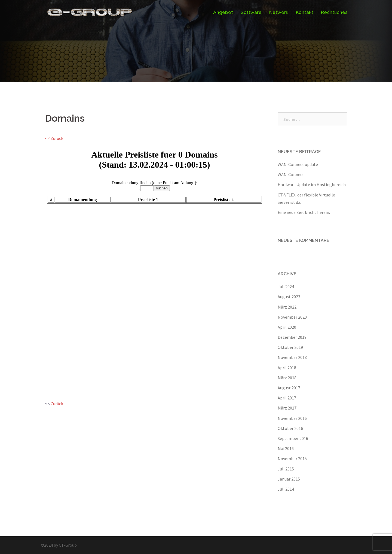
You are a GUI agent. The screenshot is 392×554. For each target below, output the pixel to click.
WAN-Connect (291, 174)
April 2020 (287, 327)
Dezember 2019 (292, 337)
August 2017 (289, 388)
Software (251, 12)
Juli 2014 (286, 489)
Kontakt (305, 12)
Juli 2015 (286, 469)
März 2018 (287, 378)
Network (279, 12)
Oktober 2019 (290, 347)
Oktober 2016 (290, 428)
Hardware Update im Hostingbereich (312, 184)
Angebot (223, 12)
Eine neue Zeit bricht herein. (304, 212)
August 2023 (289, 297)
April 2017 (287, 398)
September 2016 (293, 438)
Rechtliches (334, 12)
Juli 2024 (286, 287)
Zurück (57, 404)
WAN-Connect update (298, 164)
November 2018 (292, 357)
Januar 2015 (289, 479)
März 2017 (287, 408)
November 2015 (292, 458)
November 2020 (292, 317)
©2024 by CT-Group (59, 545)
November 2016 (292, 418)
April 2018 (287, 368)
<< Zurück (54, 138)
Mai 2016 (286, 448)
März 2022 (287, 307)
